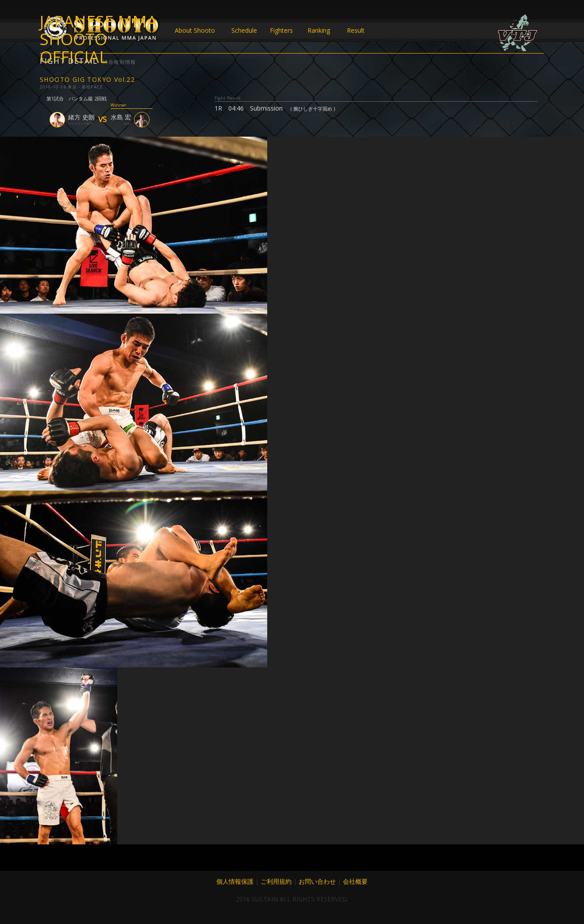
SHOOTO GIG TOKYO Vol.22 (87, 79)
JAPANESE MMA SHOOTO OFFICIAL (98, 31)
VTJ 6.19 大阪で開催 (518, 33)
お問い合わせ (317, 881)
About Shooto (195, 30)
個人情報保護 (235, 881)
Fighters (281, 30)
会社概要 (355, 881)
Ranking (319, 30)
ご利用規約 (276, 881)
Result (356, 30)
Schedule (244, 30)
